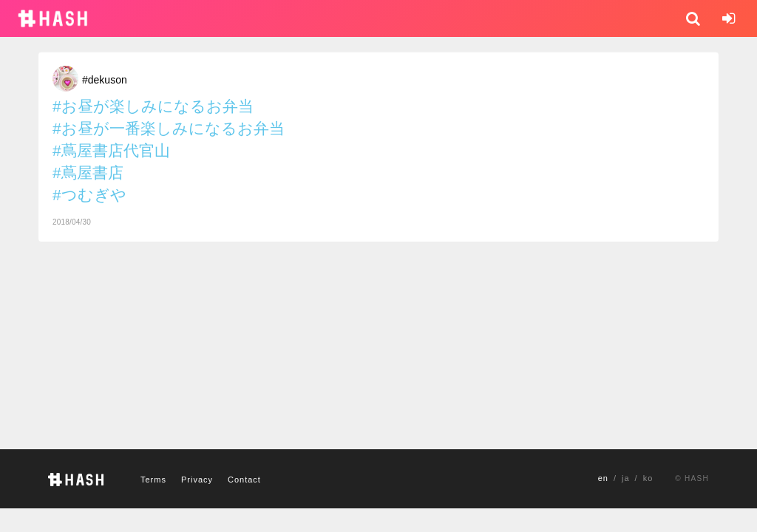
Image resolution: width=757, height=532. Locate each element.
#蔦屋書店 (88, 173)
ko (648, 478)
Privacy (197, 480)
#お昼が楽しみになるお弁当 (153, 106)
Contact (244, 480)
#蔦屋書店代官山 (111, 150)
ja (626, 478)
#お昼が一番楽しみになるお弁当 (169, 128)
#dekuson (105, 80)
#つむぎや (89, 195)
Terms (153, 480)
